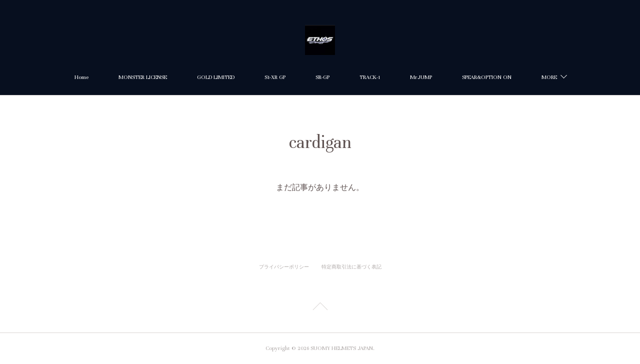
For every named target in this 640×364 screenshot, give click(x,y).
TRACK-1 (370, 77)
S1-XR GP (275, 77)
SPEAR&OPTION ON (487, 77)
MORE (549, 77)
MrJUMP (421, 77)
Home (81, 77)
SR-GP (322, 77)
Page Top (320, 308)
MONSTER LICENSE (143, 77)
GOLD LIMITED (216, 77)
